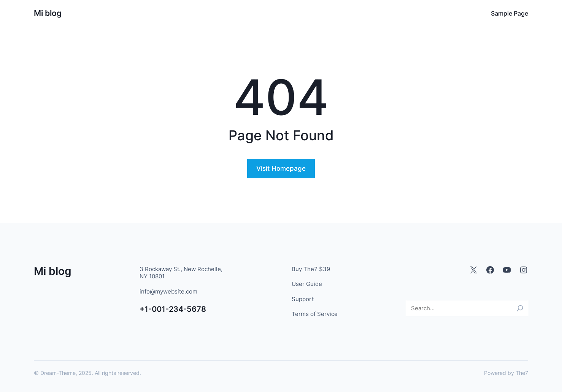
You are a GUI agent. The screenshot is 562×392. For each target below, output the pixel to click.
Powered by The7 (506, 373)
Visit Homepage (281, 168)
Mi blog (48, 13)
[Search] (520, 308)
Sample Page (510, 13)
